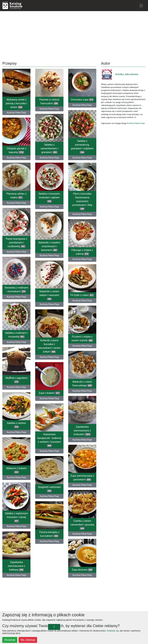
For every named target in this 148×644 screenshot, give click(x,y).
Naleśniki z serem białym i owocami (49, 295)
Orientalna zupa (82, 100)
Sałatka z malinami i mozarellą (16, 335)
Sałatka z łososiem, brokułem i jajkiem (49, 197)
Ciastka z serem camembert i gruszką (82, 525)
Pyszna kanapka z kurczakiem (49, 534)
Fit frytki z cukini (82, 295)
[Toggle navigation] (141, 6)
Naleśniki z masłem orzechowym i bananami (49, 246)
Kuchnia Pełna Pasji (16, 113)
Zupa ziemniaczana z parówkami (82, 478)
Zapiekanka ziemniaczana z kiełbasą (16, 566)
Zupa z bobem (49, 393)
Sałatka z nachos (16, 425)
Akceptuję (10, 640)
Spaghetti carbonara (49, 489)
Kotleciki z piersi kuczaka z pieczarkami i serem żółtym (49, 346)
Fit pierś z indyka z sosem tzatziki (82, 339)
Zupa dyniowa (82, 570)
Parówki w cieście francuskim (49, 102)
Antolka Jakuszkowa (120, 74)
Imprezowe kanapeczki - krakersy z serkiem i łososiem (49, 440)
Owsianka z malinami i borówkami (16, 290)
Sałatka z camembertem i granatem (49, 148)
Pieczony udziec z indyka (16, 196)
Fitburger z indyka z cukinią (82, 252)
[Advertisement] (74, 36)
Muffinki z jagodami (16, 380)
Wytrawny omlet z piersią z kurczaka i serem (16, 103)
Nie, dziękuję (28, 640)
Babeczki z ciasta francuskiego (82, 384)
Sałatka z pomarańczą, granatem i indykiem (82, 147)
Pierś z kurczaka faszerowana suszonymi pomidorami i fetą (82, 201)
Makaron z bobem (16, 470)
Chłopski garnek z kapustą (16, 150)
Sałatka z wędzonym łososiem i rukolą (16, 517)
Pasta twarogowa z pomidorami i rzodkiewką (16, 243)
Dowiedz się (113, 631)
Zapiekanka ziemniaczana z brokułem (82, 431)
